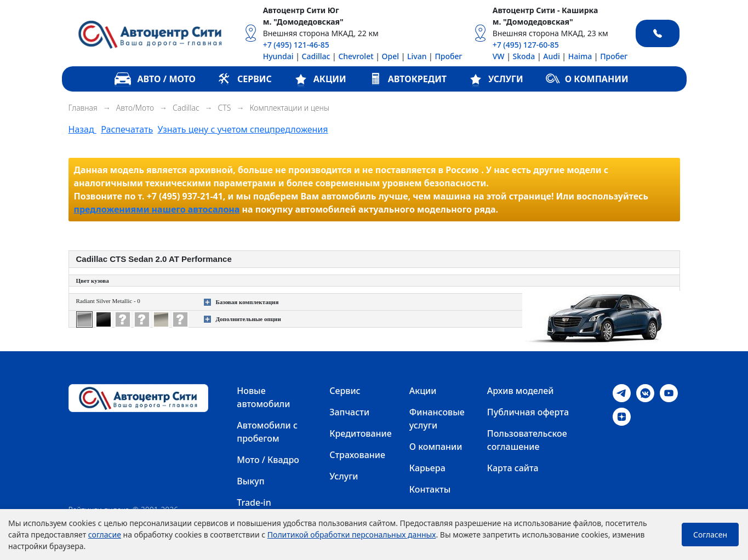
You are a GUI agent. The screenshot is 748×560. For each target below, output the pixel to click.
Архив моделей (521, 391)
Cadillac (316, 56)
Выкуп (250, 481)
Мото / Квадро (268, 460)
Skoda (524, 56)
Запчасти (349, 412)
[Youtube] (669, 392)
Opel (390, 56)
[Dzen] (622, 416)
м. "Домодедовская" (303, 22)
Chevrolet (356, 56)
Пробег (448, 56)
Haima (580, 56)
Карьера (427, 468)
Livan (417, 56)
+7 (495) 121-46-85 (296, 45)
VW (499, 56)
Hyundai (278, 56)
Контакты (430, 489)
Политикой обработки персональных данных (352, 535)
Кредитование (361, 433)
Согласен (710, 535)
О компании (436, 447)
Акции (423, 391)
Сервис (345, 391)
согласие (105, 535)
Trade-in (254, 502)
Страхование (357, 455)
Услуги (344, 476)
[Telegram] (622, 392)
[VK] (645, 392)
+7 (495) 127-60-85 (526, 45)
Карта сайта (513, 468)
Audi (551, 56)
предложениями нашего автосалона (157, 209)
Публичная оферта (528, 412)
